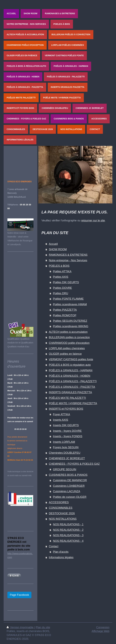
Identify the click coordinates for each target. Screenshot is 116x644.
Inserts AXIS (61, 420)
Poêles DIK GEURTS (66, 282)
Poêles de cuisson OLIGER (70, 497)
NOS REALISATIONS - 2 (68, 530)
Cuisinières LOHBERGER (69, 486)
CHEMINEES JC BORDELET (67, 458)
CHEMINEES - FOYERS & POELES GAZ (74, 464)
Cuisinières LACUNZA (67, 491)
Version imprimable (20, 627)
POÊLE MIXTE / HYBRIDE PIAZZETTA (73, 403)
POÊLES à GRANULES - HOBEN (70, 376)
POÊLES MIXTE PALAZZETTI (67, 398)
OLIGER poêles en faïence (65, 354)
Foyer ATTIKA (62, 414)
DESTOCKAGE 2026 (62, 513)
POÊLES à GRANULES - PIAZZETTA (72, 387)
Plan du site (43, 627)
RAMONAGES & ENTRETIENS (68, 255)
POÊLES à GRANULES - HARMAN (71, 370)
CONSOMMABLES (61, 508)
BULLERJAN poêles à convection (69, 337)
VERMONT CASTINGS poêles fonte (71, 359)
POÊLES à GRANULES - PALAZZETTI (73, 381)
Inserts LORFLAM (64, 442)
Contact (54, 546)
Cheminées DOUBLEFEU (65, 453)
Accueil (53, 244)
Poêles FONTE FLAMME (68, 299)
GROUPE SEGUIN (65, 469)
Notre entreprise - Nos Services (68, 260)
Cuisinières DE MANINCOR (70, 480)
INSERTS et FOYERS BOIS (66, 409)
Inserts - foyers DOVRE (67, 431)
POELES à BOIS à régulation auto (70, 365)
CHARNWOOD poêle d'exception (69, 343)
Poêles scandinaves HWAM (70, 304)
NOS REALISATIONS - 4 (68, 541)
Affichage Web (100, 631)
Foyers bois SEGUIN (66, 447)
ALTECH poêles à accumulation (68, 332)
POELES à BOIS (59, 266)
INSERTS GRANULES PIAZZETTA (70, 392)
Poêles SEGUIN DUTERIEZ (70, 321)
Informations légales (61, 557)
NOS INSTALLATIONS (63, 519)
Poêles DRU (61, 293)
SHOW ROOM (58, 249)
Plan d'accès (61, 552)
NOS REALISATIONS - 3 (68, 535)
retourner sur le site (93, 221)
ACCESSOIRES (59, 502)
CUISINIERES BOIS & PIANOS (68, 475)
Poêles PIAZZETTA (65, 310)
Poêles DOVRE (62, 288)
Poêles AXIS (61, 277)
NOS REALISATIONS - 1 (68, 524)
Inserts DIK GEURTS (66, 425)
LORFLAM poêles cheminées (67, 348)
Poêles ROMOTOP (65, 315)
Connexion (103, 627)
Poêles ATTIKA (62, 271)
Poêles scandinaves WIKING (71, 326)
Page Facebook (19, 595)
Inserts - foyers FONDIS (68, 436)
